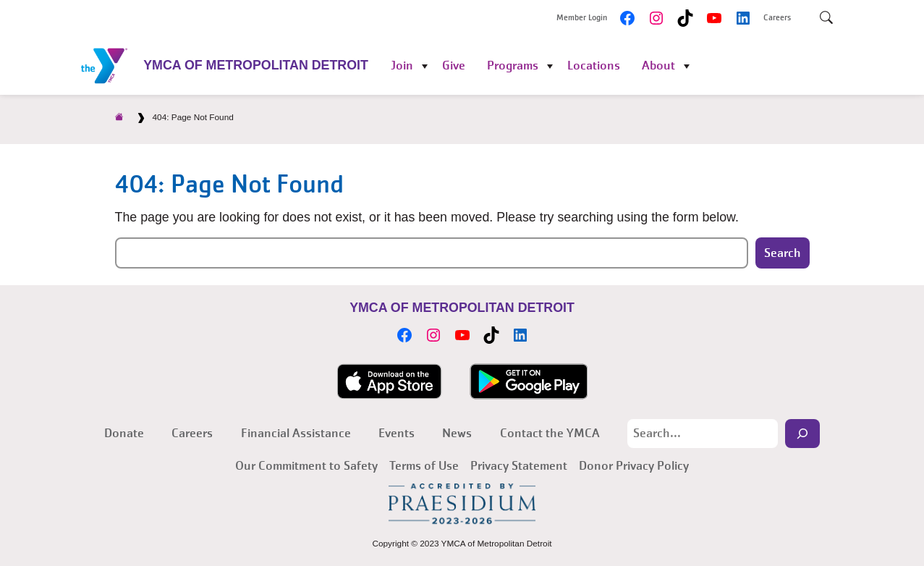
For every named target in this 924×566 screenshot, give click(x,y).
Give (454, 66)
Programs (513, 66)
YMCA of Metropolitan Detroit (256, 65)
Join (402, 66)
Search (783, 253)
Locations (594, 66)
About (658, 66)
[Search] (802, 434)
